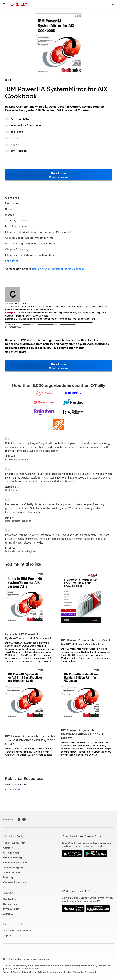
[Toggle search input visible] (113, 4)
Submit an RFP (12, 872)
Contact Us (10, 899)
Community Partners (15, 863)
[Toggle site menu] (4, 4)
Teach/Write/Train (14, 843)
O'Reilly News (11, 853)
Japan (7, 935)
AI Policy (8, 914)
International (13, 924)
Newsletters (10, 904)
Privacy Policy (11, 909)
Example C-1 (12, 313)
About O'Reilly (13, 836)
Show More (12, 261)
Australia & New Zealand (18, 931)
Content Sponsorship (16, 882)
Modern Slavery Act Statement (80, 972)
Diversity (8, 877)
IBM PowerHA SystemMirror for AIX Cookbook (58, 269)
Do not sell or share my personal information (26, 959)
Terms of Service (12, 972)
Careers (8, 848)
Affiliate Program (13, 867)
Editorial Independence (50, 972)
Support (9, 893)
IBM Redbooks (19, 151)
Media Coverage (13, 858)
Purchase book (14, 789)
